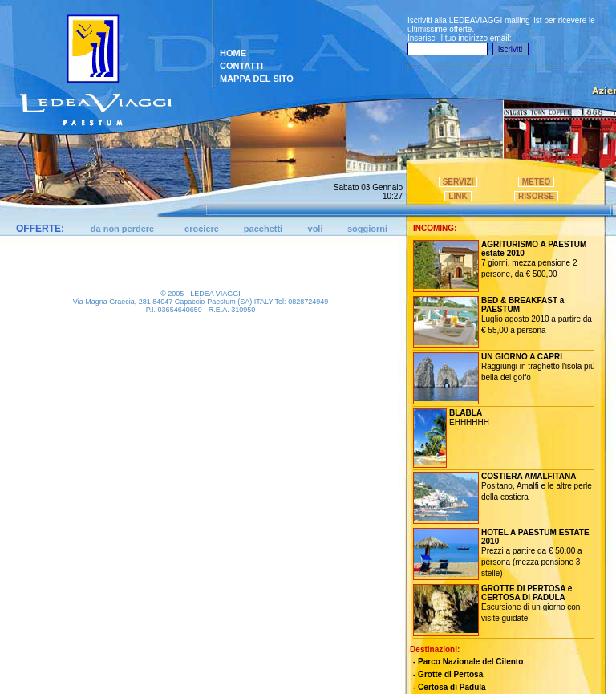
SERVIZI (458, 182)
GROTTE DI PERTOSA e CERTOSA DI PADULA (527, 593)
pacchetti (263, 229)
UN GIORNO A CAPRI (522, 357)
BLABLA (466, 413)
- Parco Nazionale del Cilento (468, 662)
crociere (202, 229)
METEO (537, 182)
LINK (458, 196)
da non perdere (122, 229)
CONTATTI (241, 66)
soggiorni (367, 229)
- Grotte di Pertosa (448, 674)
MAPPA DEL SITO (257, 79)
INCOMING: (435, 228)
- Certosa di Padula (450, 687)
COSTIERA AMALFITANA (529, 476)
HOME (233, 53)
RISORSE (536, 196)
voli (316, 229)
